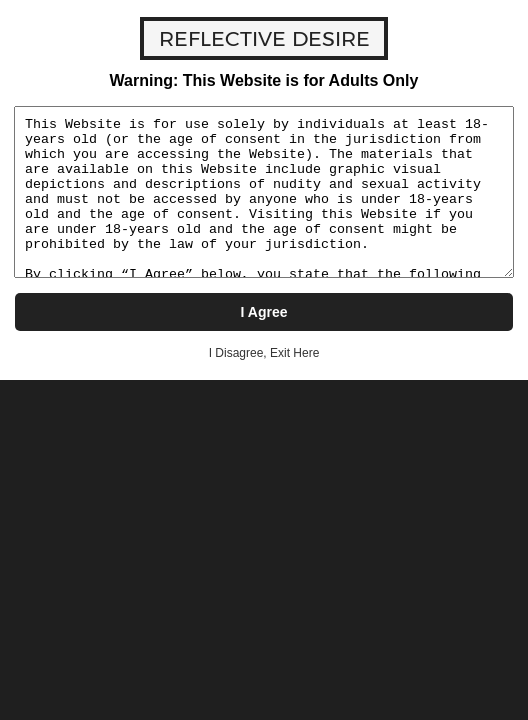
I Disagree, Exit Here (264, 353)
